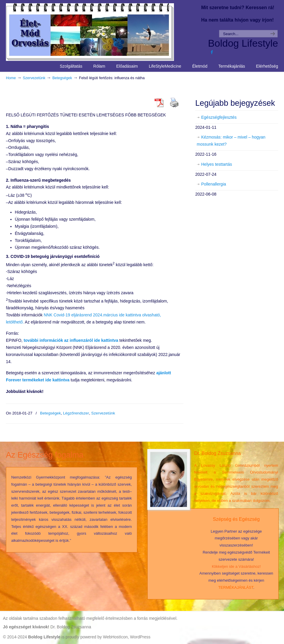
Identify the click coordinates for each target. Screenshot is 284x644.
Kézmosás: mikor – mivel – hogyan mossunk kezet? (231, 141)
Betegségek (62, 78)
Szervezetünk (34, 78)
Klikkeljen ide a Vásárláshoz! (236, 566)
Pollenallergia (214, 184)
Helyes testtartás (217, 164)
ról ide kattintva (71, 340)
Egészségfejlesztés (219, 117)
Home (11, 78)
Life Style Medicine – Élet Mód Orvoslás (101, 31)
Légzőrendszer (76, 413)
